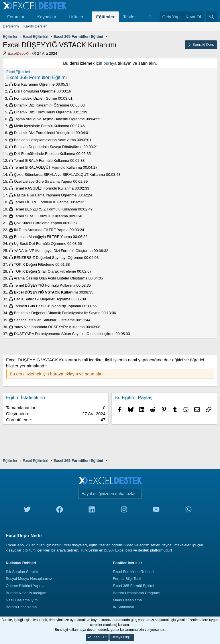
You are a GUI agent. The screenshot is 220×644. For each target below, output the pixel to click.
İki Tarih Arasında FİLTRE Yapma (41, 230)
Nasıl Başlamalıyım (22, 600)
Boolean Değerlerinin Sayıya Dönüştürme (48, 147)
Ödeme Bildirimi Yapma (25, 586)
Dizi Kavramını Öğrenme (34, 84)
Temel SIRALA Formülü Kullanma (41, 160)
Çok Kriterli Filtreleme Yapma (38, 223)
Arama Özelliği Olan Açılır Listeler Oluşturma (51, 278)
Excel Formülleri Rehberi (133, 572)
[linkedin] (92, 511)
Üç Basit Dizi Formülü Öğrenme (40, 244)
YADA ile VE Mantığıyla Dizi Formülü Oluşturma (53, 251)
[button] (29, 17)
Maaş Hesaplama (127, 600)
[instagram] (124, 511)
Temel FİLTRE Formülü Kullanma (41, 202)
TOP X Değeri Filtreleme (34, 264)
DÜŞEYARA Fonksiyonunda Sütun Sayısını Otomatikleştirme (64, 334)
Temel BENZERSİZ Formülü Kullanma (45, 209)
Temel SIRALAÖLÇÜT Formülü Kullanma (48, 167)
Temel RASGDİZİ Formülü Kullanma (44, 188)
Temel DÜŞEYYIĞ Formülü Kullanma (45, 285)
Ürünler (76, 17)
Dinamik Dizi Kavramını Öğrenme (42, 105)
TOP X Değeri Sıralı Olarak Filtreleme (45, 271)
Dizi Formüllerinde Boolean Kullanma (45, 154)
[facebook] (60, 511)
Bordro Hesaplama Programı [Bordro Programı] (136, 593)
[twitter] (27, 511)
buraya (110, 63)
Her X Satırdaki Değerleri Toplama (42, 299)
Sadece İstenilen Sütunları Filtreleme (44, 320)
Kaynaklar (47, 17)
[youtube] (156, 511)
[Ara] (212, 17)
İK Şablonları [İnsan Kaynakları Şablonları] (123, 607)
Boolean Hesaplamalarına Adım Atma (45, 140)
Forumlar (16, 17)
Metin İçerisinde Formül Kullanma (42, 126)
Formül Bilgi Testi (127, 579)
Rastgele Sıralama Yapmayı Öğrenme (45, 195)
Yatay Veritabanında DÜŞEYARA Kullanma (49, 327)
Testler (129, 17)
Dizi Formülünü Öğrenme (35, 91)
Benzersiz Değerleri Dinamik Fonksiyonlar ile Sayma (57, 313)
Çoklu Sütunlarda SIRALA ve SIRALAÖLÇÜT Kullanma (60, 175)
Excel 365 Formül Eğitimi (133, 586)
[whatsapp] (188, 511)
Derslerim (11, 26)
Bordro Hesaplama (21, 607)
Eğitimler (105, 17)
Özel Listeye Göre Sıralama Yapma (43, 181)
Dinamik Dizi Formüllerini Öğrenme (43, 112)
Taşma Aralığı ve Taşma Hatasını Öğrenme (49, 119)
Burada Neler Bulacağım (26, 593)
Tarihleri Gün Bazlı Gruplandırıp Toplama (47, 306)
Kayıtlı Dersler (35, 26)
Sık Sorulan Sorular (22, 572)
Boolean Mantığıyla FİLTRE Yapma (43, 237)
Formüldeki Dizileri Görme (36, 98)
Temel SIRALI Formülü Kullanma (41, 216)
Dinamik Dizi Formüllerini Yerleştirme (44, 133)
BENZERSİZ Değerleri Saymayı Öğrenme (49, 258)
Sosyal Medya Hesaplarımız (29, 579)
